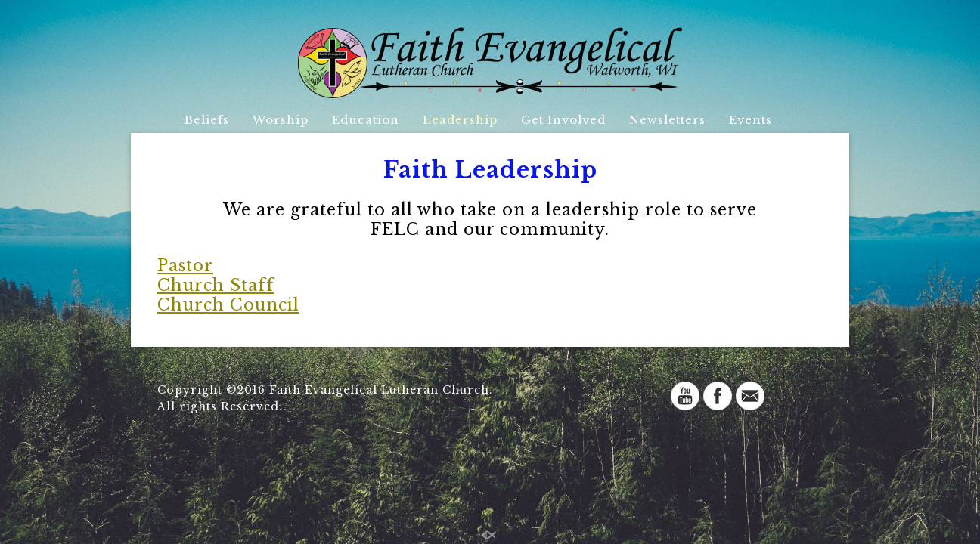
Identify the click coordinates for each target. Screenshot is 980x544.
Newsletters (667, 120)
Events (751, 120)
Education (366, 120)
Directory (478, 148)
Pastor (185, 266)
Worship (281, 120)
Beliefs (207, 120)
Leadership (460, 120)
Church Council (228, 305)
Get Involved (563, 120)
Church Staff (216, 285)
